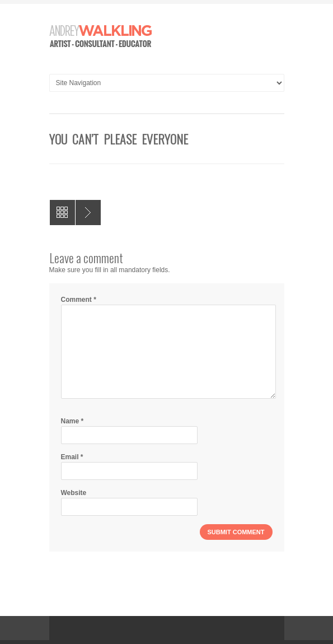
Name (72, 421)
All (62, 213)
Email (72, 457)
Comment (79, 300)
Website (74, 493)
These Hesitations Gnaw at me (88, 213)
